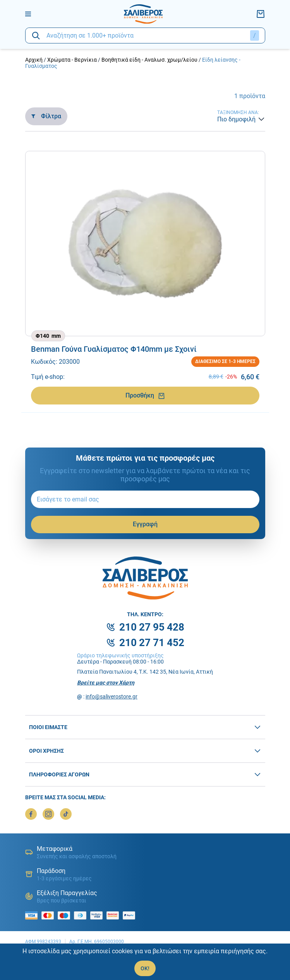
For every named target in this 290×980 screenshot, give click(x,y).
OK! (145, 968)
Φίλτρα (46, 116)
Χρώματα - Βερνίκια (72, 60)
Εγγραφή (145, 524)
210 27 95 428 (152, 627)
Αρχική (34, 60)
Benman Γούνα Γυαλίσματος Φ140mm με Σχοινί (114, 349)
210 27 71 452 (152, 643)
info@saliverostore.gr (112, 697)
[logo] (143, 14)
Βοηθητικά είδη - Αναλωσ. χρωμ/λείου (149, 60)
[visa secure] (98, 915)
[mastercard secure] (115, 915)
